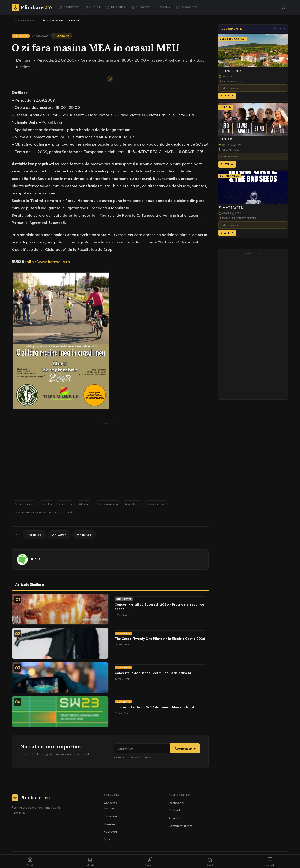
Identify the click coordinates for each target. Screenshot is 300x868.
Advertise (175, 818)
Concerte (69, 7)
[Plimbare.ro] (32, 7)
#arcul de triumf (24, 504)
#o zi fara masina (107, 504)
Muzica (92, 7)
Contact (174, 810)
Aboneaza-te (185, 748)
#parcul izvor (132, 504)
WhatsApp (84, 535)
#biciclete (47, 504)
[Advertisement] (110, 459)
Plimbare (31, 797)
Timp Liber (116, 7)
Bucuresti (124, 599)
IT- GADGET (187, 7)
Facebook (34, 535)
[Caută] (284, 7)
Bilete (227, 96)
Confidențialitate (181, 826)
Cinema (163, 7)
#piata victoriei (156, 504)
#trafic (70, 512)
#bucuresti (66, 504)
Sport (108, 839)
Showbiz (140, 7)
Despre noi (176, 803)
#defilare (84, 504)
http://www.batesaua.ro (48, 262)
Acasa (16, 20)
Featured (110, 831)
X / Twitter (59, 535)
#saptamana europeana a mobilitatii (37, 512)
